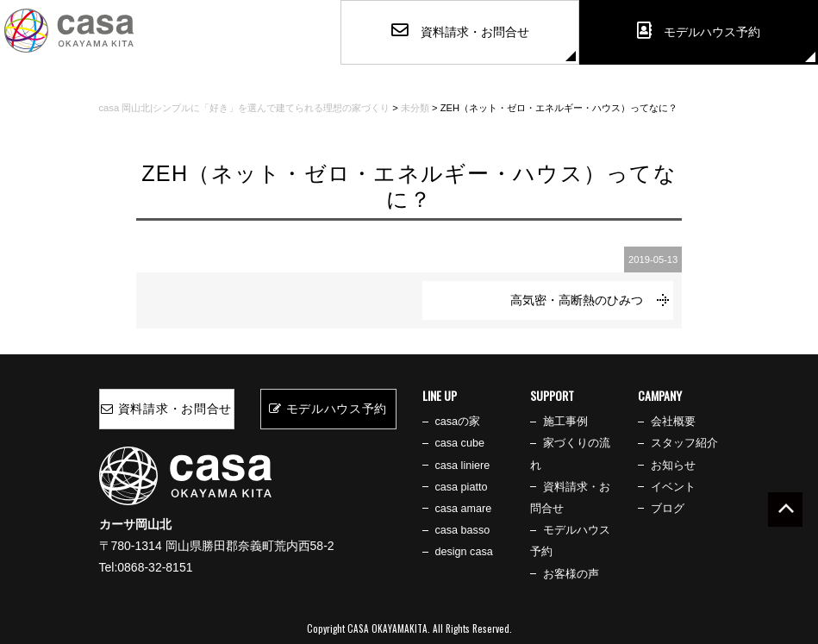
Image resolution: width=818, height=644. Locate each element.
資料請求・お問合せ (166, 409)
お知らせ (673, 466)
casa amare (464, 509)
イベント (673, 487)
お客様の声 (571, 574)
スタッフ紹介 (684, 443)
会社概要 (673, 422)
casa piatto (462, 487)
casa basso (463, 530)
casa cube (460, 443)
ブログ (668, 509)
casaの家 (458, 422)
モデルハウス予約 (328, 409)
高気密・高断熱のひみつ (577, 300)
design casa (464, 552)
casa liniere (463, 466)
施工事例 (565, 422)
